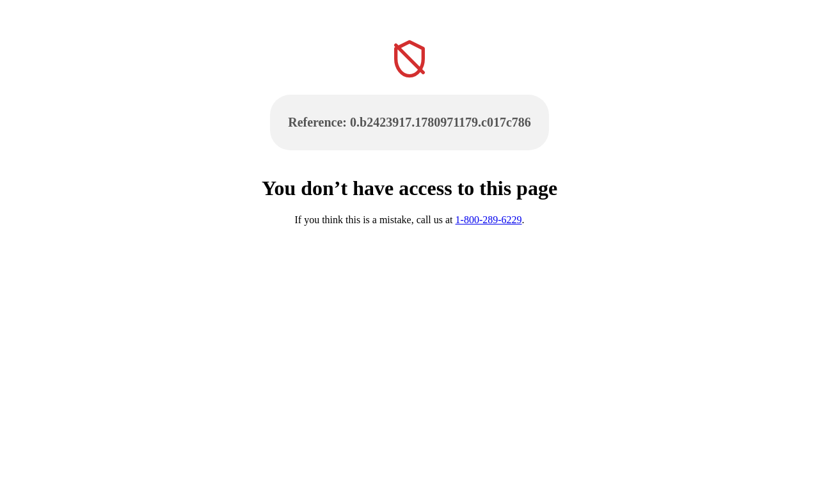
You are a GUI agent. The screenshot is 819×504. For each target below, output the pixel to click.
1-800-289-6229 (489, 220)
